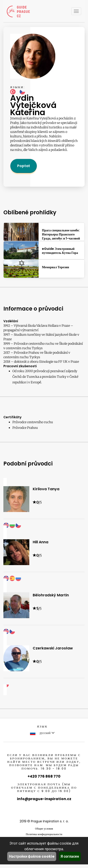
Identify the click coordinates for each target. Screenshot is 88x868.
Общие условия (44, 829)
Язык (42, 726)
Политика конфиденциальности (44, 834)
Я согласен (70, 856)
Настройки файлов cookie (32, 856)
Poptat (24, 166)
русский (42, 733)
